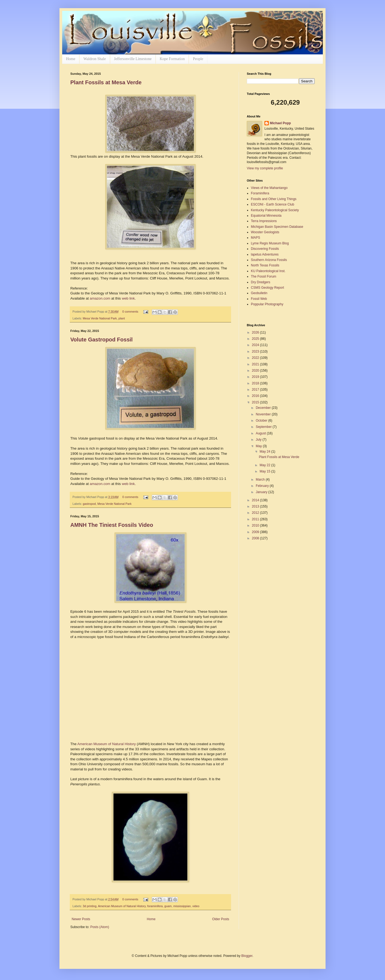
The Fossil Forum (263, 276)
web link (128, 298)
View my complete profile (265, 168)
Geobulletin (259, 293)
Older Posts (221, 919)
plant (122, 318)
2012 (256, 513)
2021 (256, 364)
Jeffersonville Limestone (133, 59)
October (262, 421)
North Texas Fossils (265, 265)
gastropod (89, 504)
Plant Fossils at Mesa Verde (106, 82)
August (261, 433)
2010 (256, 525)
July (259, 440)
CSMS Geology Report (267, 288)
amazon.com (100, 298)
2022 (256, 358)
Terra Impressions (264, 221)
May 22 (265, 465)
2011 (256, 519)
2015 (256, 402)
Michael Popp (280, 123)
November (264, 414)
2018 (256, 383)
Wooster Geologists (265, 232)
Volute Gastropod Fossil (102, 340)
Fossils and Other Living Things (274, 199)
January (262, 492)
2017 (256, 390)
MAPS (255, 238)
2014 (256, 500)
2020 (256, 371)
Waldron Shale (94, 59)
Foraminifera (260, 193)
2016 (256, 396)
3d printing (90, 906)
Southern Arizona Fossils (269, 260)
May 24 (265, 452)
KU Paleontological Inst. (268, 271)
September (264, 427)
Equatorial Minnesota (266, 216)
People (198, 59)
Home (71, 59)
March (261, 480)
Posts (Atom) (100, 927)
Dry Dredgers (261, 282)
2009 (256, 532)
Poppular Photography (267, 304)
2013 (256, 506)
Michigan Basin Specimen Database (277, 227)
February (263, 486)
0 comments (130, 312)
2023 (256, 351)
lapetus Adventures (265, 254)
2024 (256, 345)
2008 (256, 538)
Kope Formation (172, 59)
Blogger (247, 956)
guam (168, 906)
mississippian (182, 906)
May (259, 446)
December (264, 408)
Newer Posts (81, 919)
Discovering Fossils (265, 249)
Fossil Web (259, 299)
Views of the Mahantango (269, 188)
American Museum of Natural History (107, 744)
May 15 (265, 471)
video (196, 906)
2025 (256, 339)
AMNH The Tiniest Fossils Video (112, 525)
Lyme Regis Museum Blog (270, 243)
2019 (256, 377)
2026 (256, 332)
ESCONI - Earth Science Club (272, 204)
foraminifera (155, 906)
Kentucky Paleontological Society (275, 210)
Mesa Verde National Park (100, 318)
